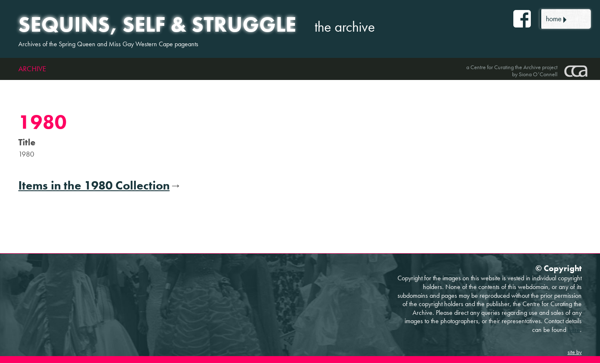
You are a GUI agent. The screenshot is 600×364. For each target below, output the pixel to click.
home (555, 19)
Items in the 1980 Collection (94, 186)
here (574, 330)
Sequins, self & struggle (160, 25)
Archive (32, 70)
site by (575, 353)
